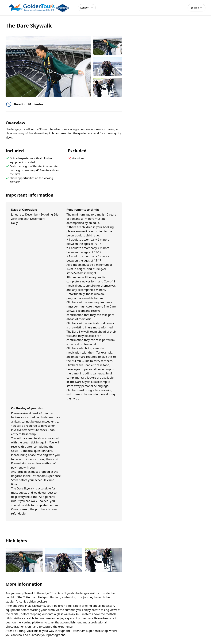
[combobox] (197, 8)
